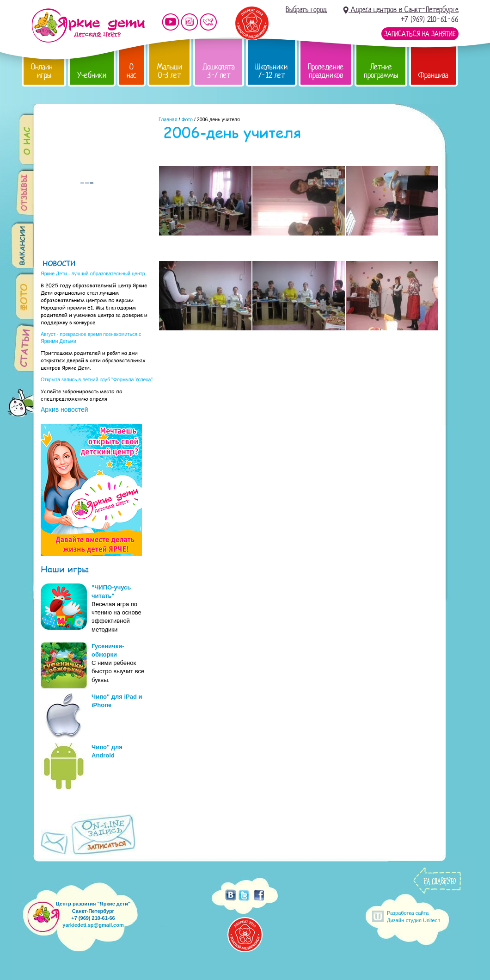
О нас (132, 71)
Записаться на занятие (420, 34)
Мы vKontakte (208, 22)
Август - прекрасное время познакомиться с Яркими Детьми (91, 338)
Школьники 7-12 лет (271, 71)
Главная (168, 119)
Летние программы (381, 71)
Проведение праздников (326, 71)
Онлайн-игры (44, 71)
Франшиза (433, 75)
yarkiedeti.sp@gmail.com (93, 925)
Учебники (92, 75)
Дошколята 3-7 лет (219, 71)
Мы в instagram (190, 22)
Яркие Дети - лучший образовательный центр (93, 273)
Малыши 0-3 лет (169, 71)
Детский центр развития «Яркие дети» (88, 25)
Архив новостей (64, 409)
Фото (187, 119)
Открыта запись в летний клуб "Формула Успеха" (97, 379)
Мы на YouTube (171, 22)
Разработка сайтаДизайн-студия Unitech (413, 916)
